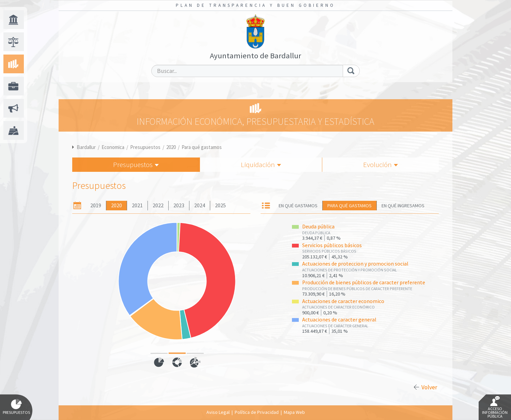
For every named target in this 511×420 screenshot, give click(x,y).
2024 (200, 205)
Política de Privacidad (257, 412)
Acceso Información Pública (495, 407)
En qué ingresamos (403, 206)
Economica (113, 147)
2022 (158, 205)
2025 (220, 205)
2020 (171, 147)
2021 (137, 205)
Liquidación (261, 164)
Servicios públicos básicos (332, 245)
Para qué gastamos (202, 147)
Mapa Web (294, 412)
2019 (96, 205)
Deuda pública (318, 227)
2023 (179, 205)
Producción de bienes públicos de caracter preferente (364, 282)
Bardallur (86, 147)
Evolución (381, 164)
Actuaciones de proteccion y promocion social (355, 264)
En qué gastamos (298, 206)
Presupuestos (145, 147)
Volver (429, 387)
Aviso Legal (218, 412)
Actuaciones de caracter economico (343, 301)
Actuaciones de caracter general (339, 320)
